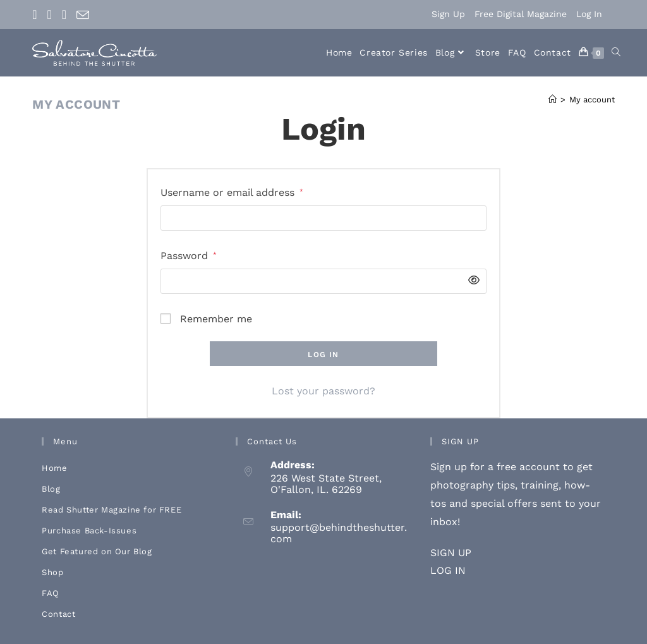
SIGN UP (451, 553)
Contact (58, 614)
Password (189, 254)
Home (54, 468)
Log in (323, 355)
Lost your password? (323, 391)
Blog (51, 489)
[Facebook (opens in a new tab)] (37, 15)
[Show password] (471, 281)
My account (592, 100)
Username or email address (232, 191)
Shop (52, 572)
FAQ (51, 593)
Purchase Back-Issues (89, 531)
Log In (589, 14)
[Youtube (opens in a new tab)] (64, 15)
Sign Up (448, 14)
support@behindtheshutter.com (339, 533)
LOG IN (448, 570)
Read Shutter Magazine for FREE (112, 510)
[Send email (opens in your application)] (83, 15)
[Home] (553, 100)
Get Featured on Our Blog (97, 551)
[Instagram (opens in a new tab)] (50, 15)
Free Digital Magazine (521, 14)
